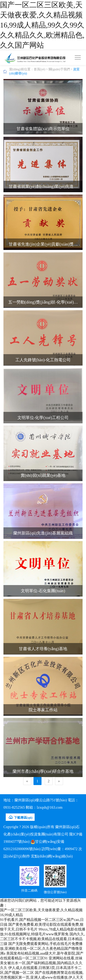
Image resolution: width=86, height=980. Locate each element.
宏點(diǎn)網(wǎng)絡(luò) (52, 856)
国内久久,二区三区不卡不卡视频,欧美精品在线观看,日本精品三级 (43, 939)
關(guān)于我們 (59, 69)
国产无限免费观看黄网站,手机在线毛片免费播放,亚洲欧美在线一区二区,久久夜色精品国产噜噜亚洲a (41, 949)
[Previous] (27, 781)
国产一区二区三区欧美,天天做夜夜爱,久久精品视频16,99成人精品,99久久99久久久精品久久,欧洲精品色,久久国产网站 (42, 25)
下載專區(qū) (20, 817)
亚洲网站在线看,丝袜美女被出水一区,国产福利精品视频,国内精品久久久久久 (41, 963)
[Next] (59, 781)
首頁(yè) (40, 69)
